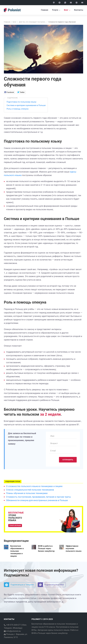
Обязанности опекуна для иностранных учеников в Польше (37, 500)
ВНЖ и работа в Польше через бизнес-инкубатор (46, 549)
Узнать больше (15, 526)
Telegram (8, 628)
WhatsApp (17, 628)
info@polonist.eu (13, 631)
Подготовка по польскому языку (21, 102)
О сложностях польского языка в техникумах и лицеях (34, 486)
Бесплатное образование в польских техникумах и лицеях (17, 551)
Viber (24, 625)
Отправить (68, 460)
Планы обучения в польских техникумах (27, 493)
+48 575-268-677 (13, 625)
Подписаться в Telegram (19, 585)
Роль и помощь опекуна (17, 109)
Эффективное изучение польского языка (74, 549)
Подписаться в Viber (51, 585)
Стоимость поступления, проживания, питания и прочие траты (38, 497)
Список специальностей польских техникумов (30, 490)
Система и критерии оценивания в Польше (26, 105)
